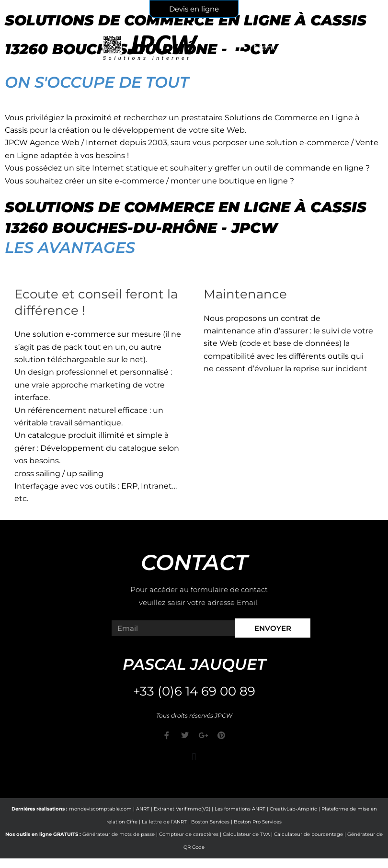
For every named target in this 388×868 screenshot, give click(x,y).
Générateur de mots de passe (119, 834)
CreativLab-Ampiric (293, 809)
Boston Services (210, 822)
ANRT (143, 809)
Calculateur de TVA (246, 834)
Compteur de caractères (189, 834)
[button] (194, 757)
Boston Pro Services (258, 822)
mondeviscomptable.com (100, 809)
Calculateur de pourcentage (308, 834)
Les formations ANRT (240, 809)
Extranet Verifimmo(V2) (182, 809)
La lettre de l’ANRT (164, 822)
